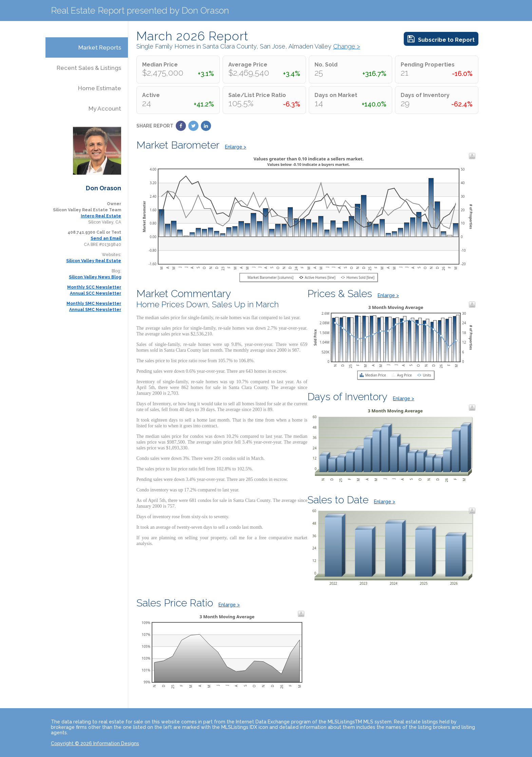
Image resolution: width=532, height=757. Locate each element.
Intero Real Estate (101, 216)
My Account (105, 109)
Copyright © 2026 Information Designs (95, 743)
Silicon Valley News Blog (95, 277)
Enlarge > (236, 147)
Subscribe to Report (441, 39)
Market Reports (100, 47)
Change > (347, 46)
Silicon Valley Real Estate (94, 261)
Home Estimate (100, 88)
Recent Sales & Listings (89, 68)
